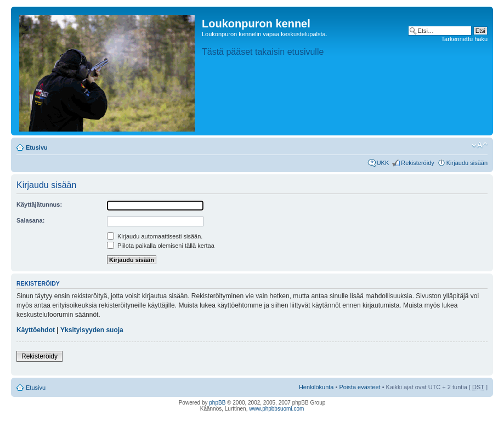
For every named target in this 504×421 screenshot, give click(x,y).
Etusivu (37, 147)
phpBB (217, 403)
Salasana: (30, 220)
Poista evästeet (359, 387)
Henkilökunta (316, 387)
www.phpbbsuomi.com (276, 409)
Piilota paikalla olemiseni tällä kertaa (161, 246)
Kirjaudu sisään (467, 163)
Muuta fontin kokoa (480, 145)
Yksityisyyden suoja (92, 330)
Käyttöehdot (36, 330)
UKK (383, 163)
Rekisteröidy (418, 163)
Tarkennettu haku (465, 39)
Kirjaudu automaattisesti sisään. (155, 236)
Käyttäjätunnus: (39, 204)
